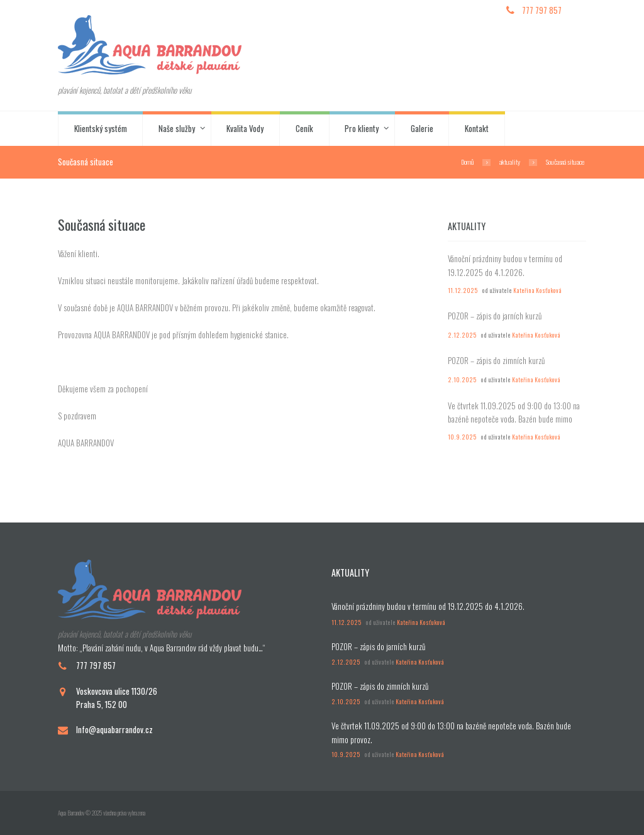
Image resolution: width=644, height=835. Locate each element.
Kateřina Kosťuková (537, 290)
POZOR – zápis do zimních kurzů (496, 360)
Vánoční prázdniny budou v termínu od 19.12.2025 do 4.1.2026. (505, 265)
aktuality (510, 162)
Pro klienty (362, 128)
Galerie (422, 128)
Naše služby (177, 128)
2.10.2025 (462, 380)
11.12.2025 (463, 290)
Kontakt (477, 128)
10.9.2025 (462, 437)
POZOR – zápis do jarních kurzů (495, 316)
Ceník (304, 128)
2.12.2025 (462, 335)
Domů (467, 162)
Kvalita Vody (245, 128)
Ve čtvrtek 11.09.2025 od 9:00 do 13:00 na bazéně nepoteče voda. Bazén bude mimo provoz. (514, 419)
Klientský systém (101, 128)
